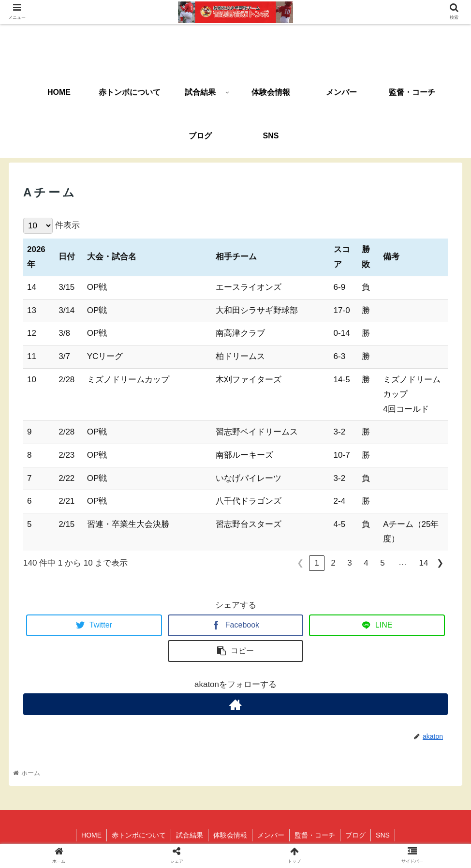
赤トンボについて (139, 835)
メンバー (271, 835)
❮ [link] (300, 563)
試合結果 (190, 835)
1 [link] (316, 563)
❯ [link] (440, 563)
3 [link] (349, 563)
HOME (91, 835)
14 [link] (424, 563)
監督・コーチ (315, 835)
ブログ (355, 835)
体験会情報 (230, 835)
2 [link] (333, 563)
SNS (383, 835)
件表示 (67, 225)
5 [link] (382, 563)
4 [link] (366, 563)
